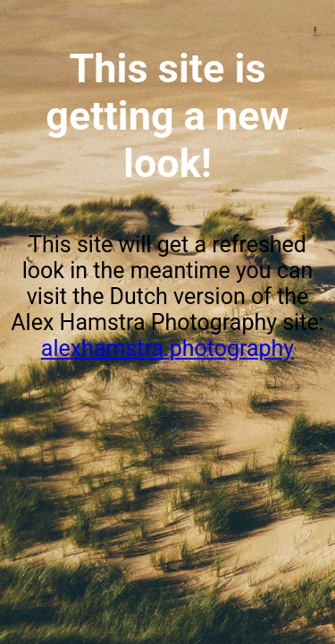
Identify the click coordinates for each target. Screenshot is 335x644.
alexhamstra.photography (167, 348)
